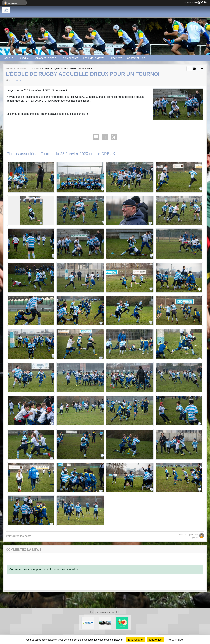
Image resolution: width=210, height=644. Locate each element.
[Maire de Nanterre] (105, 623)
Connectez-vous (20, 569)
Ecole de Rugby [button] (92, 58)
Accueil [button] (7, 58)
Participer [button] (114, 58)
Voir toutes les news (19, 536)
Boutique (24, 58)
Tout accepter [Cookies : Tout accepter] (136, 640)
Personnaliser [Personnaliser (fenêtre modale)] (176, 640)
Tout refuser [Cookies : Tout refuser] (156, 640)
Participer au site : (195, 3)
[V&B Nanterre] (122, 623)
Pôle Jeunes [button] (69, 58)
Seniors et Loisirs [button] (44, 58)
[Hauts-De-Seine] (88, 623)
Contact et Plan (136, 58)
